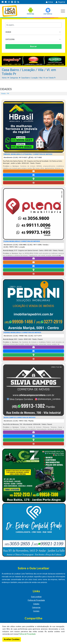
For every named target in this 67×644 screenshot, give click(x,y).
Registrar (61, 2)
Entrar (49, 2)
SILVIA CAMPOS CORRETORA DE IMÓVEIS (19, 417)
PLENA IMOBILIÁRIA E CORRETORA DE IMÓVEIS (22, 241)
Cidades (36, 604)
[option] (33, 61)
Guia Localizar (36, 597)
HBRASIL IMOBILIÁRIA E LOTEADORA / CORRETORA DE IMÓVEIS (28, 154)
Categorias (14, 78)
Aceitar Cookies (12, 639)
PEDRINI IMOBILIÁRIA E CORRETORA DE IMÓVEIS (22, 332)
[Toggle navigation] (63, 11)
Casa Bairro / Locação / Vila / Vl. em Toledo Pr (38, 78)
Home (4, 78)
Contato (36, 611)
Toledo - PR (5, 93)
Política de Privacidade (36, 600)
